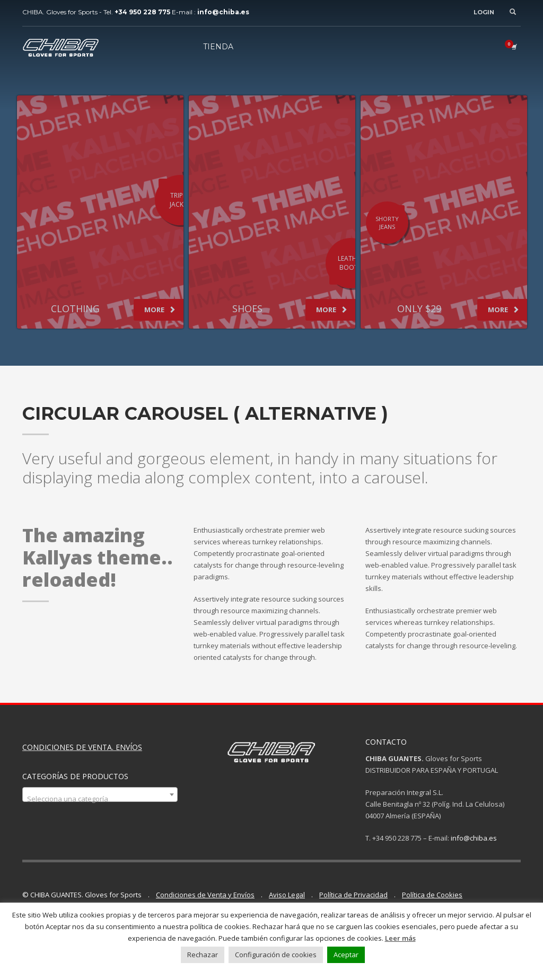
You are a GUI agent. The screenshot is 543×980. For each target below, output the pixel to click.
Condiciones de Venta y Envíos (205, 895)
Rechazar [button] (203, 955)
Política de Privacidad (353, 895)
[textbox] (100, 798)
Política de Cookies (432, 895)
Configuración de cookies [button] (276, 955)
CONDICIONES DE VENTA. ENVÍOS (82, 747)
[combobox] (100, 794)
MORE (160, 310)
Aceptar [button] (346, 955)
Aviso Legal (287, 895)
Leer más (400, 938)
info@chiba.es (474, 838)
